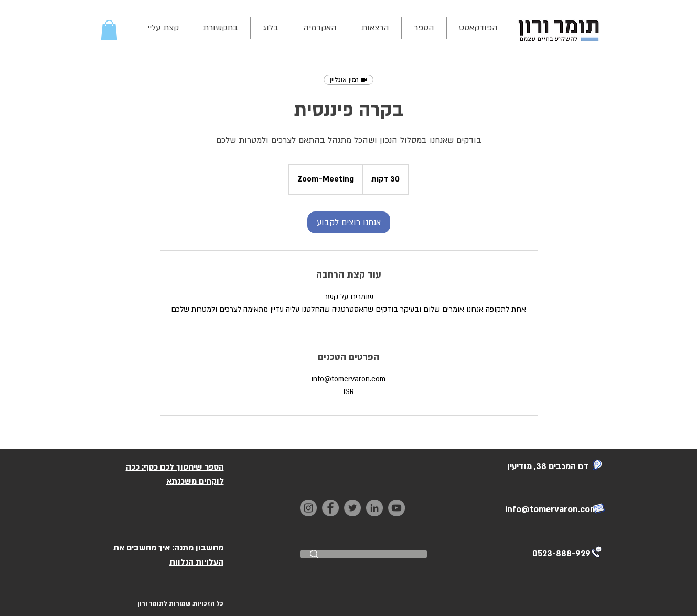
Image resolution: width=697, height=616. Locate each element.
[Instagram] (308, 508)
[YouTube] (396, 508)
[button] (109, 30)
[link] (349, 222)
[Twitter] (352, 508)
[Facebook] (330, 508)
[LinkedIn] (374, 508)
